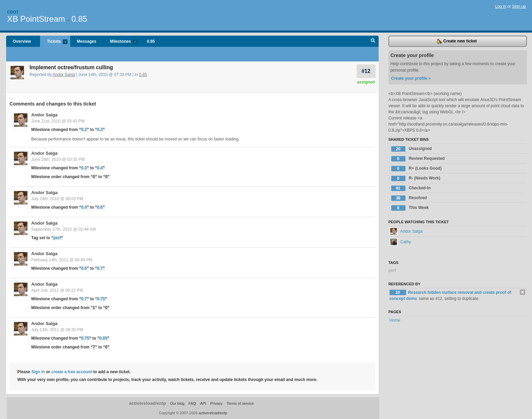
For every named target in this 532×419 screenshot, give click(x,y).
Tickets (54, 42)
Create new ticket (457, 41)
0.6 (100, 207)
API (203, 403)
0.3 (100, 130)
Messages (87, 41)
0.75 (101, 299)
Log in (501, 6)
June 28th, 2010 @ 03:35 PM (58, 159)
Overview (22, 41)
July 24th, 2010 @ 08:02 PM (57, 199)
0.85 (79, 19)
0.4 (100, 168)
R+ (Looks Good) (416, 169)
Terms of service (240, 403)
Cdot (13, 12)
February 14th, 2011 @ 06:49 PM (62, 260)
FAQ (192, 403)
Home (395, 320)
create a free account (72, 372)
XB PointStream (36, 19)
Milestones (120, 42)
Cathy (400, 242)
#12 (366, 71)
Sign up (519, 6)
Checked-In (411, 188)
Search (373, 41)
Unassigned (412, 149)
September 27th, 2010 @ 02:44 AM (63, 229)
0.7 (100, 268)
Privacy (216, 403)
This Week (410, 208)
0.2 (84, 130)
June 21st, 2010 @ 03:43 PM (58, 121)
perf (57, 238)
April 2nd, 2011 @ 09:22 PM (57, 290)
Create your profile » (411, 78)
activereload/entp (147, 403)
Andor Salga (64, 75)
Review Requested (418, 159)
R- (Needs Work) (416, 178)
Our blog (177, 403)
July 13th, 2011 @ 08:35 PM (57, 330)
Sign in (38, 372)
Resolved (409, 198)
